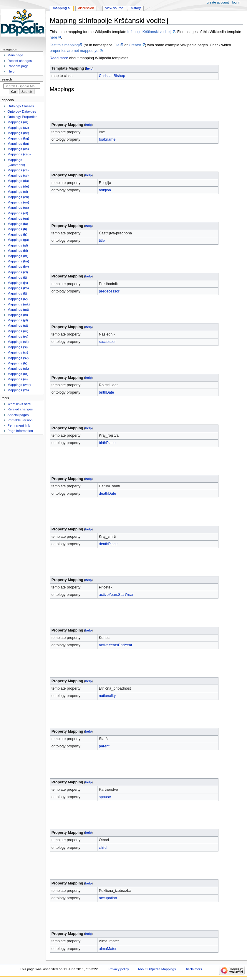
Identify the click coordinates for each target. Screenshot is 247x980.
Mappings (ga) (18, 240)
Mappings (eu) (18, 218)
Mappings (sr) (18, 352)
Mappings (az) (18, 128)
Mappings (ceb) (19, 154)
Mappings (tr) (17, 363)
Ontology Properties (22, 117)
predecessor (109, 291)
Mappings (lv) (18, 299)
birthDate (106, 392)
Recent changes (20, 61)
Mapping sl (62, 8)
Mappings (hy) (18, 267)
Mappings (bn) (18, 144)
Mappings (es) (18, 208)
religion (105, 190)
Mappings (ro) (18, 336)
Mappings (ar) (18, 122)
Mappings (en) (18, 197)
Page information (20, 431)
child (103, 848)
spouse (105, 797)
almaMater (108, 949)
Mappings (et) (18, 213)
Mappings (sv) (18, 358)
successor (107, 342)
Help (11, 71)
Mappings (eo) (18, 202)
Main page (15, 55)
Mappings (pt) (18, 325)
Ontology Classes (21, 106)
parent (104, 746)
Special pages (18, 415)
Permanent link (19, 425)
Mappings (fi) (17, 229)
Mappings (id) (18, 272)
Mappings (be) (18, 133)
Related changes (20, 409)
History (136, 8)
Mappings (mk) (19, 304)
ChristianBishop (112, 76)
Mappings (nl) (18, 315)
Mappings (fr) (17, 234)
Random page (18, 66)
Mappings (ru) (18, 331)
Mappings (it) (17, 277)
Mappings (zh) (18, 390)
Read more (59, 58)
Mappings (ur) (18, 374)
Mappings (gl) (18, 245)
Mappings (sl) (18, 347)
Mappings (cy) (18, 175)
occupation (108, 898)
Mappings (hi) (18, 251)
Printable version (20, 420)
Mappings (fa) (18, 224)
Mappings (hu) (18, 261)
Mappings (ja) (18, 283)
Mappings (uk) (18, 369)
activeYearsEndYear (116, 645)
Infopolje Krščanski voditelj (149, 32)
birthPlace (107, 443)
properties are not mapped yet (75, 51)
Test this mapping (64, 45)
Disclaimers (193, 969)
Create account (218, 2)
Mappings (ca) (18, 149)
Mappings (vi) (18, 379)
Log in (236, 2)
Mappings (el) (18, 192)
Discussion (86, 8)
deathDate (108, 494)
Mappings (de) (18, 186)
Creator (135, 45)
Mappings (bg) (18, 138)
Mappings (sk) (18, 342)
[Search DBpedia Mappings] (22, 86)
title (102, 241)
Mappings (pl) (18, 320)
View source (114, 8)
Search (7, 79)
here (53, 37)
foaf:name (107, 139)
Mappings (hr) (18, 256)
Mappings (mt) (18, 310)
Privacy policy (119, 969)
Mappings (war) (19, 385)
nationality (107, 696)
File (116, 45)
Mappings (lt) (17, 293)
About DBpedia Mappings (157, 969)
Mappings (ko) (18, 288)
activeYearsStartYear (116, 595)
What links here (19, 404)
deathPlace (108, 544)
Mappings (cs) (18, 170)
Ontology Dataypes (22, 111)
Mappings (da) (18, 181)
